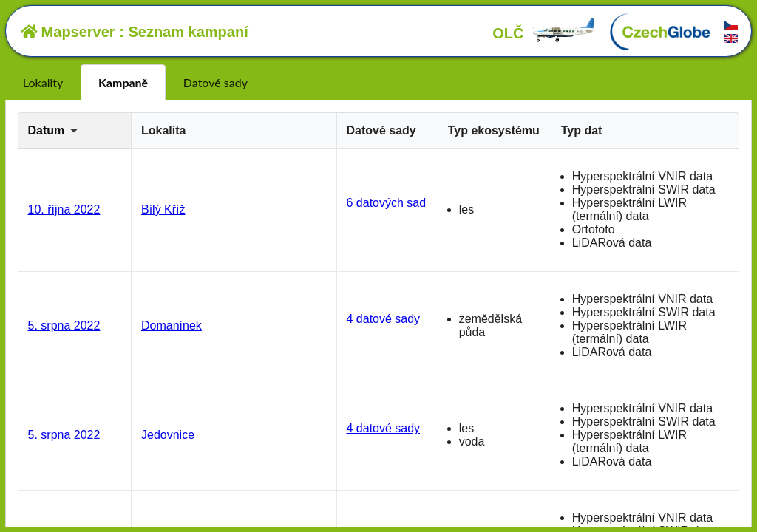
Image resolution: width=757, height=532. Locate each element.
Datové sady (215, 82)
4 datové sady (383, 319)
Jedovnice (168, 435)
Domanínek (172, 325)
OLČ (544, 33)
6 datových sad (386, 203)
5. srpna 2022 (64, 325)
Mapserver (68, 32)
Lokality (43, 82)
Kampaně (123, 82)
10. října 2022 (64, 209)
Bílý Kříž (163, 209)
